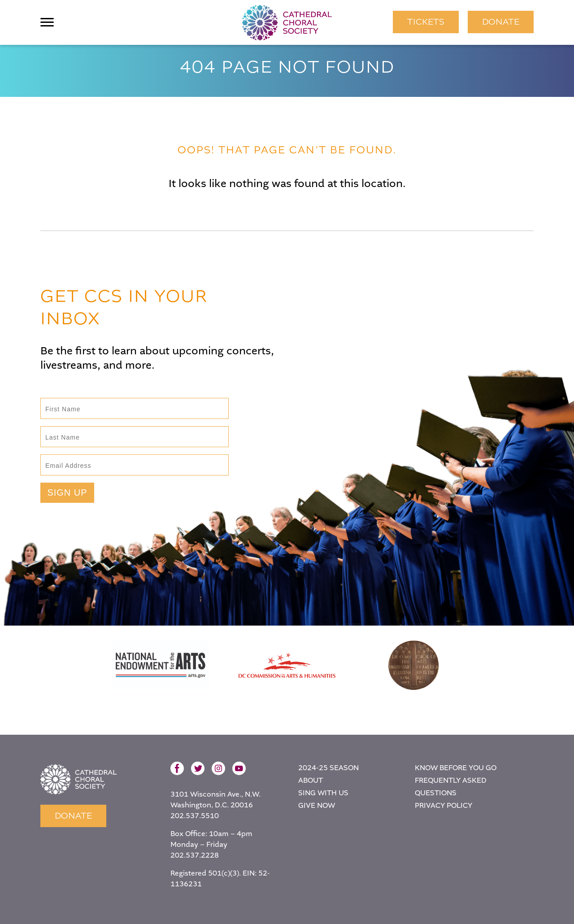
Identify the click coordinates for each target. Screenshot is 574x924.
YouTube (239, 768)
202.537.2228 (195, 856)
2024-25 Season (328, 768)
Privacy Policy (444, 806)
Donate (501, 22)
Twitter (198, 768)
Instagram (218, 768)
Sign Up (67, 493)
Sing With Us (323, 793)
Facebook (177, 768)
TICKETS (426, 22)
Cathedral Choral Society (287, 22)
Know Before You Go (456, 768)
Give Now (317, 806)
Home (78, 780)
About (311, 781)
